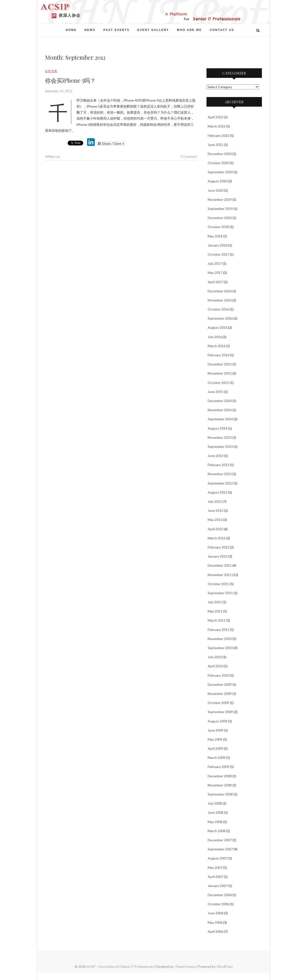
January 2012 (218, 556)
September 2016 (220, 318)
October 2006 (218, 904)
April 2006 (215, 931)
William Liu (53, 156)
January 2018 (218, 245)
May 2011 (215, 611)
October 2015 (218, 383)
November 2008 (220, 785)
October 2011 (218, 584)
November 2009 (220, 694)
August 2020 (218, 181)
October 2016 (218, 309)
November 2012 (220, 474)
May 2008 (215, 822)
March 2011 (217, 620)
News (90, 30)
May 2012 (215, 520)
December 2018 (220, 218)
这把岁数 (51, 71)
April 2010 (215, 666)
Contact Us (222, 30)
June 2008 (215, 812)
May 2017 (215, 273)
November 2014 (220, 410)
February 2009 (218, 767)
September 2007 (220, 849)
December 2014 (220, 401)
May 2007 (215, 868)
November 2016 (220, 300)
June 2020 (215, 190)
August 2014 (218, 428)
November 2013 (220, 437)
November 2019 (220, 199)
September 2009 (220, 712)
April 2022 (215, 117)
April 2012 (215, 529)
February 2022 (218, 135)
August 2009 (218, 721)
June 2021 (215, 145)
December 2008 (220, 776)
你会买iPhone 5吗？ (70, 80)
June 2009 (215, 730)
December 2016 (220, 291)
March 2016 (217, 346)
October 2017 (218, 254)
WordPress (225, 967)
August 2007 (218, 858)
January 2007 (218, 886)
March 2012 (217, 538)
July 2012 (215, 501)
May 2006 (215, 922)
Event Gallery (153, 30)
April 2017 (215, 282)
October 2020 (218, 163)
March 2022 (217, 126)
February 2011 (218, 630)
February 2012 (218, 547)
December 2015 (220, 364)
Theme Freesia (185, 967)
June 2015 (215, 392)
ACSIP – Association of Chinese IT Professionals (120, 967)
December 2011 (220, 565)
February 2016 (218, 355)
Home (71, 30)
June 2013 (215, 456)
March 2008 (217, 831)
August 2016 (218, 327)
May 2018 (215, 236)
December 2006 (220, 895)
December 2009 (220, 684)
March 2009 (217, 758)
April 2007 (215, 877)
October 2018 (218, 227)
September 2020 (220, 172)
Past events (116, 30)
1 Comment (189, 156)
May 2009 (215, 739)
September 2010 (220, 648)
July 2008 (215, 803)
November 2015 (220, 373)
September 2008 (220, 794)
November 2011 (220, 575)
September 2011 (220, 593)
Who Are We (189, 30)
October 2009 (218, 703)
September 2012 (220, 483)
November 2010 (220, 639)
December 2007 (220, 840)
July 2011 (215, 602)
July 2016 (215, 337)
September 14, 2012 (59, 91)
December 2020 (220, 154)
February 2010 (218, 675)
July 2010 (215, 657)
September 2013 (220, 447)
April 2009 (215, 748)
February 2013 (218, 465)
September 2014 (220, 419)
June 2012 (215, 510)
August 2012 (218, 492)
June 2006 (215, 913)
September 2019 (220, 209)
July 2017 (215, 263)
